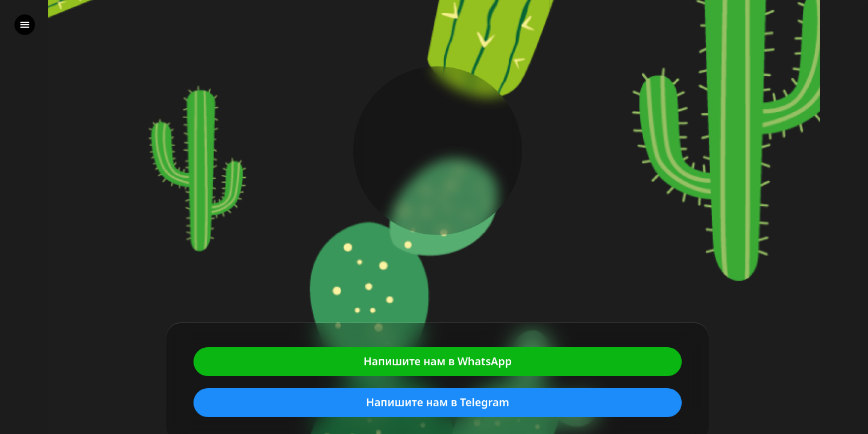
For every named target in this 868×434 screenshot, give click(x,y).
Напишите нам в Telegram (438, 403)
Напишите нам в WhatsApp (438, 362)
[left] (25, 25)
